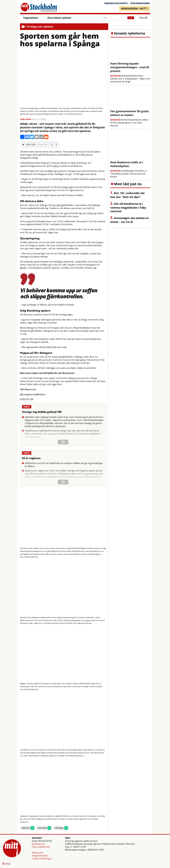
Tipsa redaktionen (41, 847)
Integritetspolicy (40, 856)
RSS (6, 864)
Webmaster (38, 853)
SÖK (131, 18)
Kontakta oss (38, 844)
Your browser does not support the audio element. (40, 145)
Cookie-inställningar (42, 859)
